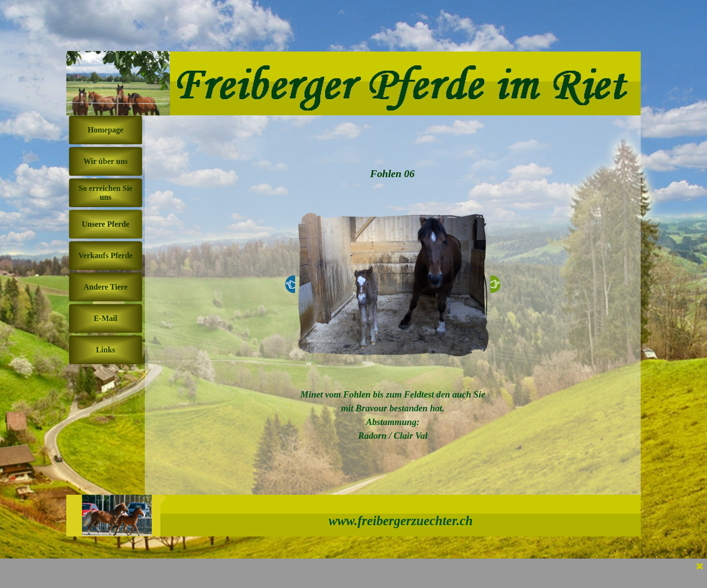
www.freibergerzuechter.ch (401, 521)
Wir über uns (106, 161)
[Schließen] (700, 567)
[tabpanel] (393, 415)
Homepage (106, 130)
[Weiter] (495, 284)
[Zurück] (290, 284)
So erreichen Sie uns (106, 193)
